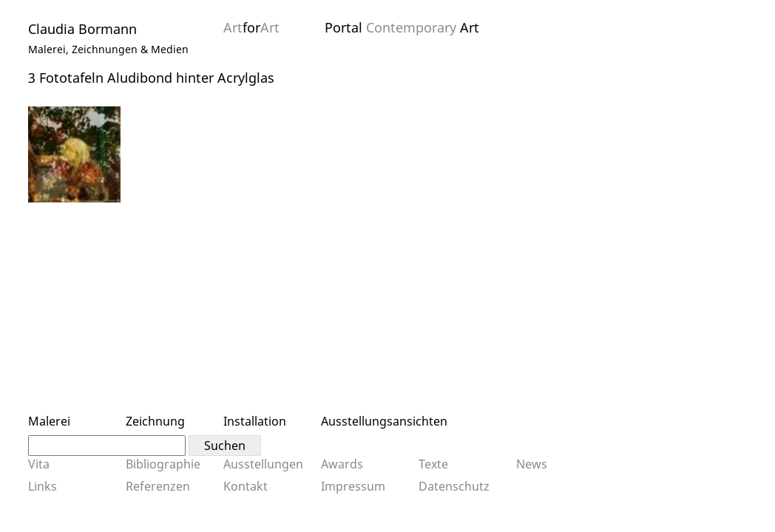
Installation (255, 421)
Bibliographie (163, 464)
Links (43, 486)
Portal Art (402, 27)
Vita (39, 464)
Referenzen (158, 486)
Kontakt (246, 486)
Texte (433, 464)
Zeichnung (155, 421)
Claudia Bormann (82, 29)
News (532, 464)
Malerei (49, 421)
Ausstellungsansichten (384, 421)
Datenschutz (454, 486)
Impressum (353, 486)
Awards (342, 464)
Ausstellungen (263, 464)
